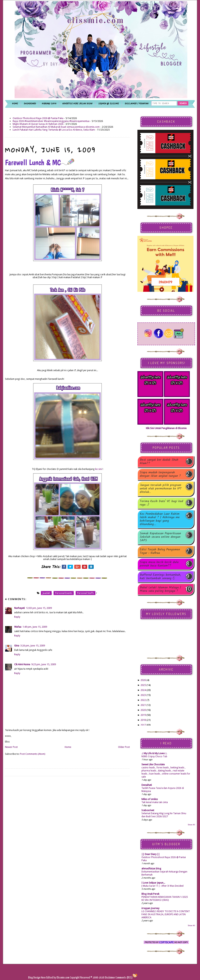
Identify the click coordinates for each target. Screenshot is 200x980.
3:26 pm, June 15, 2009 (33, 646)
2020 (143, 710)
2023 (143, 695)
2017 (143, 725)
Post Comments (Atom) (33, 754)
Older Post (124, 747)
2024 (143, 690)
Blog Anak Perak (150, 894)
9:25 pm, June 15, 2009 (44, 664)
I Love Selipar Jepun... (153, 883)
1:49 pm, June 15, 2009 (35, 627)
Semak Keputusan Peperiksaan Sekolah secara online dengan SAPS (160, 537)
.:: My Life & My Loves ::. (154, 753)
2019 (143, 715)
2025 (143, 685)
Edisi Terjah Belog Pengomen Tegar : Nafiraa (160, 551)
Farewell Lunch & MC (40, 162)
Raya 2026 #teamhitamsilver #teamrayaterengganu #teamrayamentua (51, 121)
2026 (143, 680)
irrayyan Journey (150, 908)
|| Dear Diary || (151, 854)
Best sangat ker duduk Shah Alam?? (159, 462)
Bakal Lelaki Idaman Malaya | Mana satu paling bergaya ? (160, 589)
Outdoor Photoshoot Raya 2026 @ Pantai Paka (38, 118)
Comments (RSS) (124, 978)
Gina (17, 646)
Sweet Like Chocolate (153, 764)
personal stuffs (86, 593)
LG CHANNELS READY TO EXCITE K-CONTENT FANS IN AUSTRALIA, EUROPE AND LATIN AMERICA (166, 914)
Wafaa (18, 627)
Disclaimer (110, 978)
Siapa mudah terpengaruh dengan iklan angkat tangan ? (160, 474)
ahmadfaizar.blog (151, 869)
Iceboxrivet (148, 810)
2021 (143, 705)
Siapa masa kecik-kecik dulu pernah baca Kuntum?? (159, 564)
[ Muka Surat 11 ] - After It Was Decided (162, 886)
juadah (46, 593)
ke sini (99, 469)
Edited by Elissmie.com (58, 978)
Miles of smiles (150, 799)
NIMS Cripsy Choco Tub (154, 756)
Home (68, 747)
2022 (143, 700)
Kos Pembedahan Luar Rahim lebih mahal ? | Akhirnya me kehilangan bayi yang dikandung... (160, 519)
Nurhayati (19, 608)
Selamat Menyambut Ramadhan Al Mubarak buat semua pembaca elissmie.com (56, 127)
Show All (191, 825)
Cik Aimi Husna (22, 664)
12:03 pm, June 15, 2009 (39, 608)
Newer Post (11, 747)
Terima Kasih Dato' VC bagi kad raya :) (161, 503)
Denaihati (147, 785)
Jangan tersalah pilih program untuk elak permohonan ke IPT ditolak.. (161, 489)
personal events (64, 593)
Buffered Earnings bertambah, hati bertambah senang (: (160, 577)
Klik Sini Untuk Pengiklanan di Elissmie (166, 428)
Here (44, 978)
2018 (143, 720)
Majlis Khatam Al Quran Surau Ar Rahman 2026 (38, 124)
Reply (17, 617)
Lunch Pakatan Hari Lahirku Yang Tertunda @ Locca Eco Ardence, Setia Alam (54, 130)
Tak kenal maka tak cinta (155, 802)
